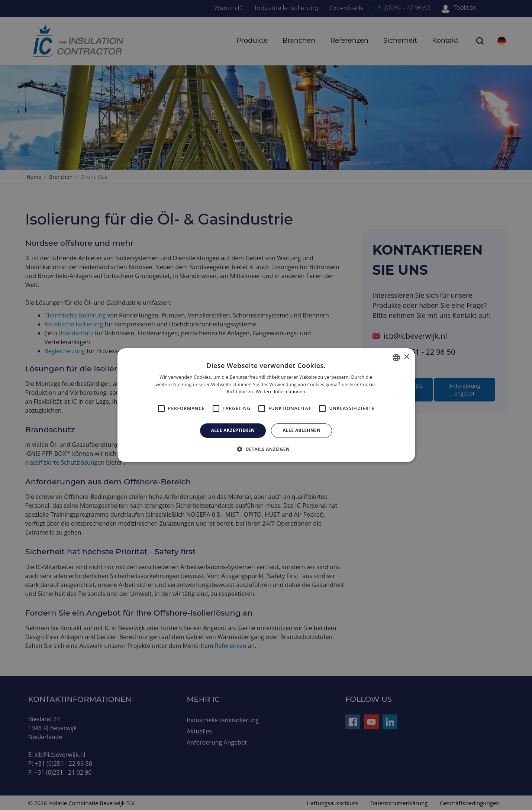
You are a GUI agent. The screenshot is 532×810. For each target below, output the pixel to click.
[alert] (266, 405)
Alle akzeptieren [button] (233, 430)
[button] (266, 449)
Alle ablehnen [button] (302, 430)
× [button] (407, 357)
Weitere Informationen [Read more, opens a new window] (281, 392)
